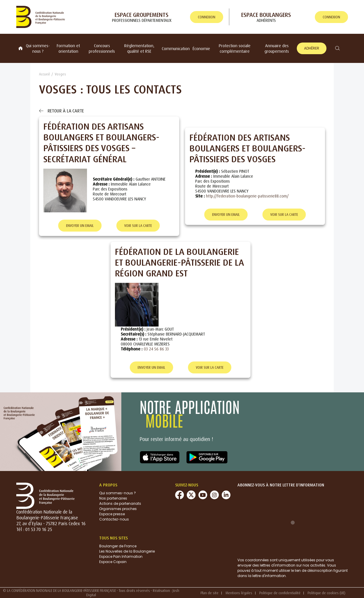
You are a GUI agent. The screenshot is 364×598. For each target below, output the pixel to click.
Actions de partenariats (120, 503)
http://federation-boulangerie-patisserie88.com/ (247, 196)
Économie (201, 48)
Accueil (44, 74)
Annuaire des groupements (277, 48)
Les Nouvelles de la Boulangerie (127, 551)
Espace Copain (113, 562)
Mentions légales (239, 593)
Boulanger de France (118, 546)
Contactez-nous (114, 519)
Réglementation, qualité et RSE (139, 48)
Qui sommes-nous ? (38, 48)
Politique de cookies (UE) (326, 593)
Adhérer (312, 48)
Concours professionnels (102, 48)
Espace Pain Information (121, 556)
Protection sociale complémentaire (235, 48)
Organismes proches (118, 509)
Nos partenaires (113, 498)
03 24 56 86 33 (156, 349)
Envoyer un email (80, 226)
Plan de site (209, 593)
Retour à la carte (61, 111)
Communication (176, 48)
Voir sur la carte (138, 226)
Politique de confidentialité (280, 593)
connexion (207, 17)
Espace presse (112, 514)
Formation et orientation (68, 48)
